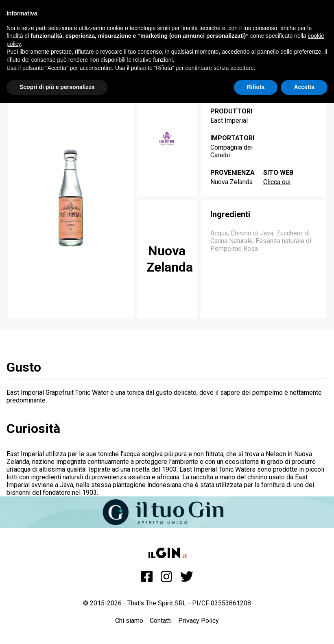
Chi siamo (129, 621)
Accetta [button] (304, 87)
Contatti (161, 621)
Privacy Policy (199, 621)
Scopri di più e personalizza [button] (57, 87)
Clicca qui (277, 182)
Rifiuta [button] (256, 87)
